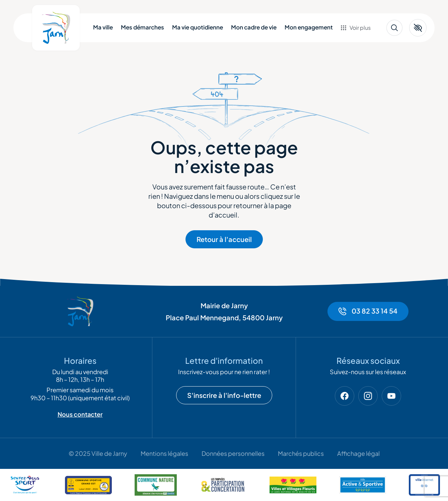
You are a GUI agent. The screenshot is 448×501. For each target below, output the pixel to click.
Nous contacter (80, 414)
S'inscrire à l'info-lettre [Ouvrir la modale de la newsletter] (224, 395)
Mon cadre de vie (254, 27)
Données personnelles (233, 453)
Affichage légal (358, 453)
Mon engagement (309, 27)
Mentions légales (164, 453)
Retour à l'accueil (224, 239)
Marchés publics (301, 453)
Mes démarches (142, 27)
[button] (418, 28)
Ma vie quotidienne (198, 27)
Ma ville (103, 27)
